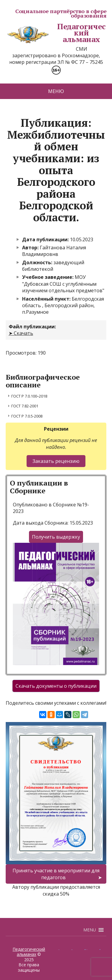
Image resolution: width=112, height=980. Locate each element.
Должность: (38, 262)
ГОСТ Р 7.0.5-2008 (27, 416)
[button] (90, 930)
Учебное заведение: (48, 277)
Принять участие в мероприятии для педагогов (56, 874)
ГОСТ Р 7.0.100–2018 (29, 396)
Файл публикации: (32, 327)
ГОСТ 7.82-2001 (25, 406)
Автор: (31, 248)
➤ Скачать (21, 333)
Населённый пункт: (47, 299)
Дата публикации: (46, 239)
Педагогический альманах (56, 33)
